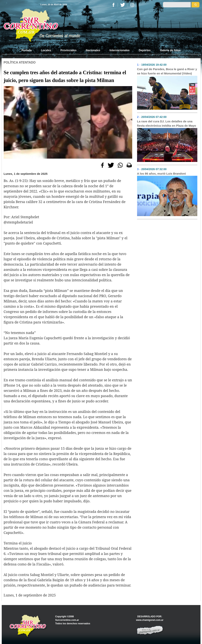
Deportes (145, 50)
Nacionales (93, 50)
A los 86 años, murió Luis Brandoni (161, 174)
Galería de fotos (170, 50)
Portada (29, 50)
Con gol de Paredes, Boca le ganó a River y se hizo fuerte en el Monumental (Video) (167, 71)
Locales (46, 50)
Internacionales (119, 50)
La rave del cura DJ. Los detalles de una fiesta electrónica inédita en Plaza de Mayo (167, 124)
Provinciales (69, 50)
